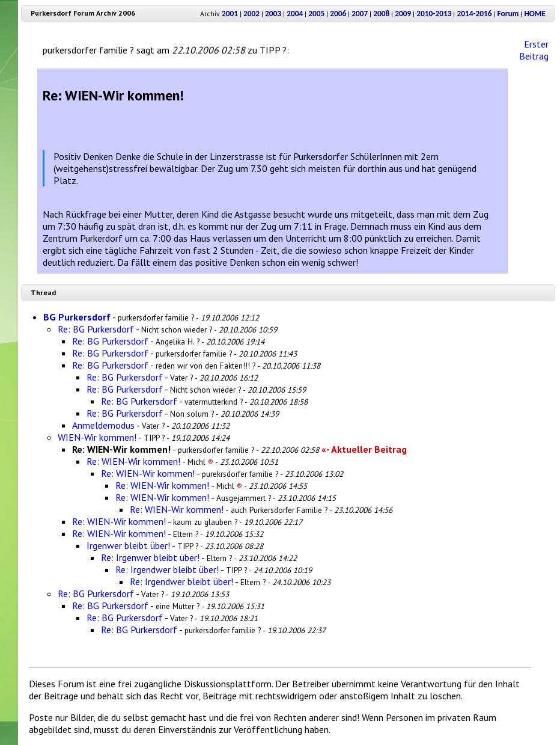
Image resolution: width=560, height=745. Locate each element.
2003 (273, 14)
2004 (295, 14)
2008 (381, 14)
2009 (403, 14)
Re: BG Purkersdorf (96, 329)
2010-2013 (434, 14)
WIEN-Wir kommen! (97, 437)
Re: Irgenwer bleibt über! (150, 557)
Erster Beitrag (534, 50)
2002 (251, 14)
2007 (360, 14)
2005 (316, 14)
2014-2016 (474, 14)
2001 (230, 14)
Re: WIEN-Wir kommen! (133, 461)
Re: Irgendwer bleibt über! (167, 569)
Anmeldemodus (103, 425)
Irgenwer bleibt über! (128, 545)
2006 (338, 14)
